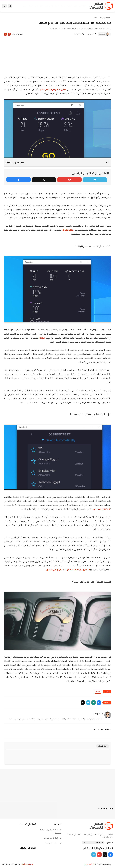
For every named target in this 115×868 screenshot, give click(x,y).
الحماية (57, 6)
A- (6, 34)
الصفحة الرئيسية (106, 18)
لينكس (51, 6)
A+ (9, 34)
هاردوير (25, 6)
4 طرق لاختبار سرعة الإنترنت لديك (52, 89)
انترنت (95, 18)
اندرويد (41, 6)
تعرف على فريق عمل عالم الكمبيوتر (51, 831)
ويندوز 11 (69, 6)
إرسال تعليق (103, 746)
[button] (99, 703)
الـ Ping (42, 338)
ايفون (36, 6)
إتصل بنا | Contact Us (53, 838)
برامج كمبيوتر (82, 6)
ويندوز (75, 6)
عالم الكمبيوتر (90, 864)
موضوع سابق (68, 230)
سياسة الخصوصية (54, 843)
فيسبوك (63, 6)
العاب (46, 6)
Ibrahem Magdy (27, 864)
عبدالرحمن (102, 34)
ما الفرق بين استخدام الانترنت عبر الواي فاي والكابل (68, 569)
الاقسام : (110, 842)
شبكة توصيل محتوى (101, 509)
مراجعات (31, 6)
